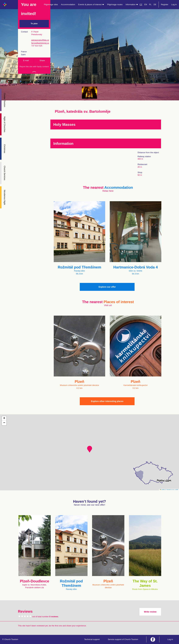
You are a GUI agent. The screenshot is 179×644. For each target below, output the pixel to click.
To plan (34, 23)
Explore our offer (107, 287)
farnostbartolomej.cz (40, 43)
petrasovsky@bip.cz (40, 40)
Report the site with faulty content (34, 67)
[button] (90, 449)
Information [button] (132, 4)
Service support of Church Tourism (123, 639)
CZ (141, 4)
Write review (150, 612)
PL (150, 4)
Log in (174, 4)
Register (165, 4)
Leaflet (162, 490)
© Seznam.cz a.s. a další (172, 490)
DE (155, 4)
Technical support (92, 639)
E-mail (26, 60)
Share (42, 60)
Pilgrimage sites (51, 4)
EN (146, 4)
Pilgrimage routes (115, 4)
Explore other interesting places (107, 401)
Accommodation (68, 4)
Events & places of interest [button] (91, 4)
